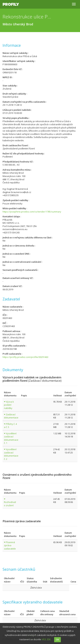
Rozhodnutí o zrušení (10, 504)
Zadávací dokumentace (11, 416)
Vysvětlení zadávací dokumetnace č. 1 (11, 438)
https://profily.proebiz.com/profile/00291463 (25, 357)
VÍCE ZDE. (46, 639)
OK (57, 640)
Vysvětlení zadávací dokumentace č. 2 (11, 454)
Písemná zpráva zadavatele (10, 545)
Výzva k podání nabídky (9, 405)
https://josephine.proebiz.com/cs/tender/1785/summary (32, 212)
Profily (11, 4)
